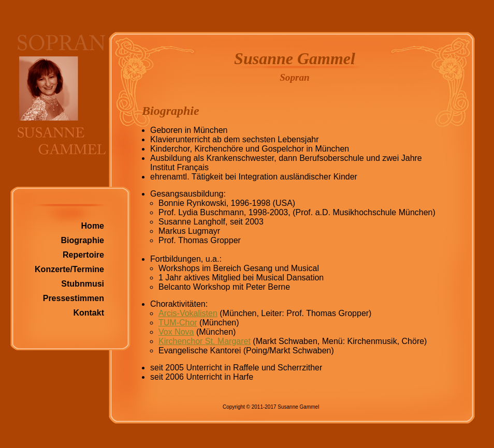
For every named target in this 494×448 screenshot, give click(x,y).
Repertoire (83, 255)
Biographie (82, 240)
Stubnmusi (83, 284)
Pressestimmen (74, 298)
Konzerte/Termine (69, 269)
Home (93, 226)
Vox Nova (176, 332)
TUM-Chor (178, 323)
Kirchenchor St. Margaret (205, 341)
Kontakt (89, 313)
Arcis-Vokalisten (188, 313)
